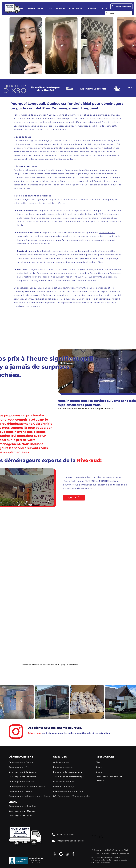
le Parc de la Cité (94, 214)
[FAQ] (111, 762)
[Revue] (111, 767)
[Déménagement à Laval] (30, 816)
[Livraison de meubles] (72, 782)
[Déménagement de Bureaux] (31, 772)
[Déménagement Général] (25, 762)
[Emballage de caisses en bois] (72, 772)
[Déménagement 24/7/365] (30, 782)
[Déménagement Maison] (30, 791)
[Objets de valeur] (72, 762)
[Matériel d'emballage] (72, 786)
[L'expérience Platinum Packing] (72, 791)
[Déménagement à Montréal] (30, 811)
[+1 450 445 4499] (121, 6)
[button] (35, 8)
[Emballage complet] (72, 767)
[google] (61, 854)
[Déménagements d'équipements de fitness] (72, 796)
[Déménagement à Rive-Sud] (30, 806)
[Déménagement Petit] (24, 767)
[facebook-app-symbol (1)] (73, 854)
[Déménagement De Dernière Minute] (30, 786)
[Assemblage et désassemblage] (72, 777)
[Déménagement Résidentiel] (30, 777)
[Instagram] (67, 854)
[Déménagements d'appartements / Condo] (30, 796)
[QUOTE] (74, 498)
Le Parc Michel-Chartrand (68, 214)
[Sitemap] (111, 781)
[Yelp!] (55, 854)
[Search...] (119, 13)
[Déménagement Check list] (111, 777)
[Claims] (111, 772)
